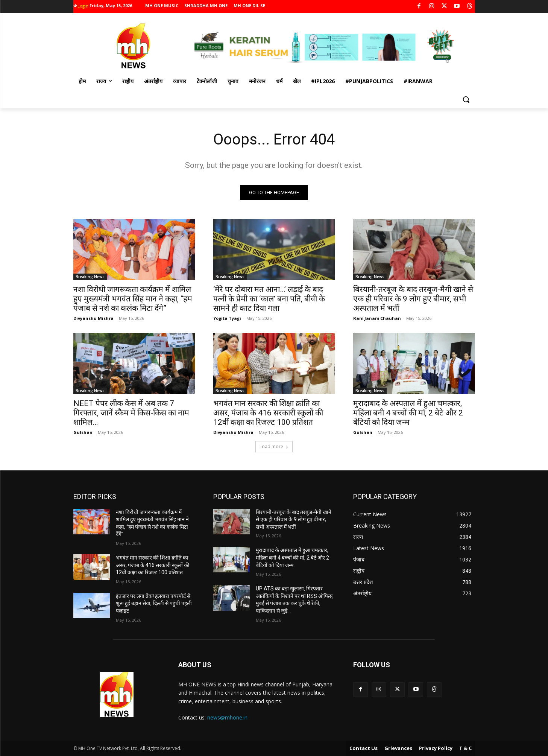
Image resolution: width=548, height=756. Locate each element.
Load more (274, 446)
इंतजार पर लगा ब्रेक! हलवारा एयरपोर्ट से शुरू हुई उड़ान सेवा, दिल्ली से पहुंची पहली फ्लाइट (154, 603)
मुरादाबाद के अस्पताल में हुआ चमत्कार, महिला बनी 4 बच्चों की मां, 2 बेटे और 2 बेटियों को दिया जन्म (408, 413)
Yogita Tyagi (227, 318)
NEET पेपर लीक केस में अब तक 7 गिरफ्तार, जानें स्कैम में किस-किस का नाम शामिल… (131, 413)
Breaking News (90, 277)
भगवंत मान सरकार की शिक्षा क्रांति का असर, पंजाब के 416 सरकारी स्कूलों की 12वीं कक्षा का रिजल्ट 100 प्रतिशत (268, 413)
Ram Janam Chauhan (377, 318)
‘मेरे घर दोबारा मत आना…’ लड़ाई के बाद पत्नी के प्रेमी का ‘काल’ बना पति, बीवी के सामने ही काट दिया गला (269, 299)
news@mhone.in (227, 717)
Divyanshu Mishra (93, 318)
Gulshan (83, 432)
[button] (466, 99)
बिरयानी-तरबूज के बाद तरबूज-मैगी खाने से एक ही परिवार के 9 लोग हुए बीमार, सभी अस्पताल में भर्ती (413, 299)
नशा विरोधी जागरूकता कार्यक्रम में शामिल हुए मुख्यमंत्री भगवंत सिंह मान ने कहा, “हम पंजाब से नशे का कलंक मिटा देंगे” (133, 299)
